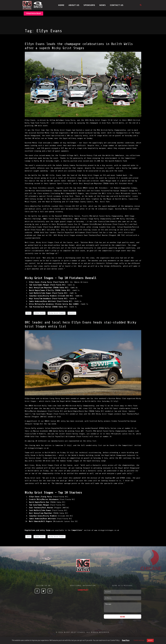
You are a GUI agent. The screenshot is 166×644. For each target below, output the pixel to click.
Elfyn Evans (39, 313)
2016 (28, 313)
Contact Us (117, 5)
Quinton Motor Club (33, 143)
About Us (74, 5)
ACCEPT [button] (150, 640)
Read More (126, 640)
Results (72, 313)
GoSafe (59, 165)
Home (61, 5)
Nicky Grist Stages (57, 313)
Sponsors (89, 5)
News (103, 5)
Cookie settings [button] (139, 640)
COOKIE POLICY (83, 590)
